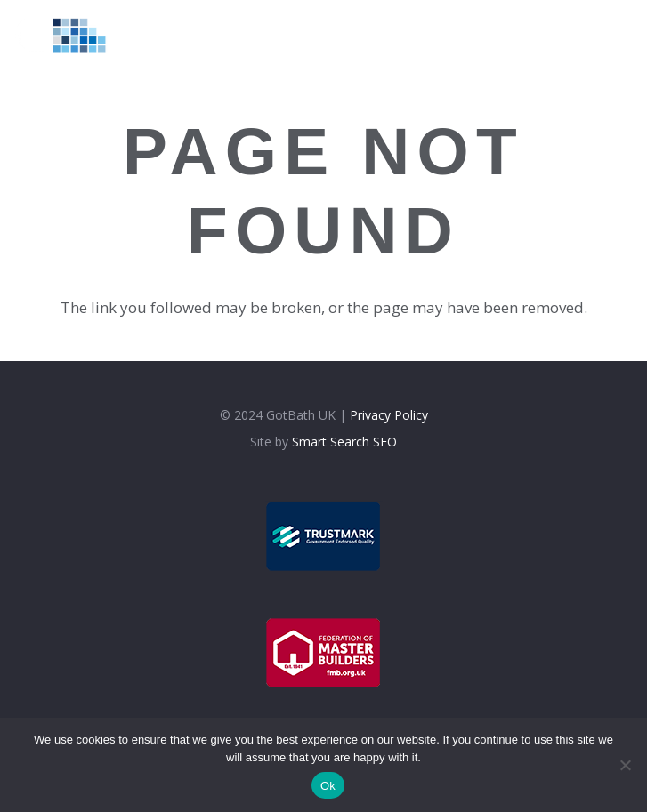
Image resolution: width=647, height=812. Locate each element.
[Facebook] (563, 35)
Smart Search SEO (344, 442)
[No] (625, 765)
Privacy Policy (389, 415)
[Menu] (488, 36)
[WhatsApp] (629, 35)
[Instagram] (585, 36)
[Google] (607, 35)
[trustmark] (324, 536)
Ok (328, 786)
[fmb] (324, 653)
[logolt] (69, 36)
